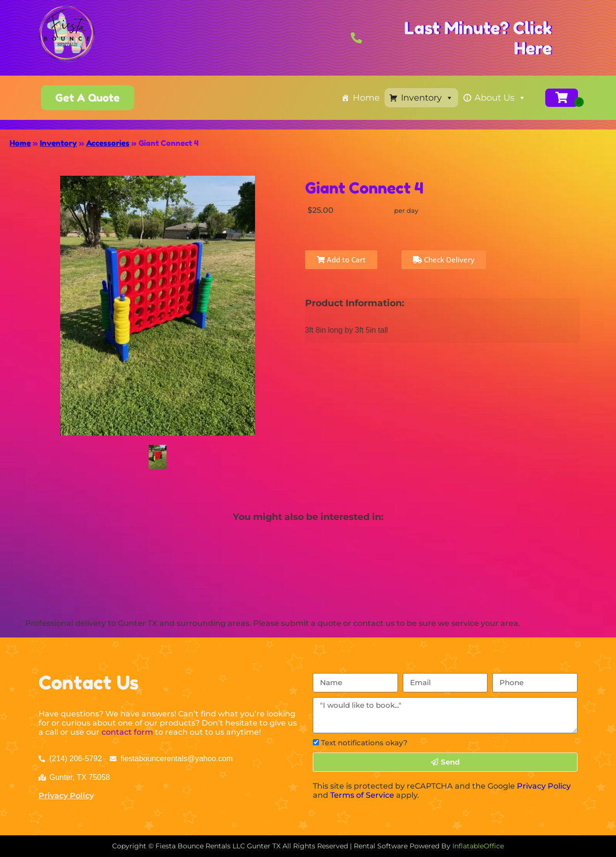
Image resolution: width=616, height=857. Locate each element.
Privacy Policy (66, 796)
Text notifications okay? (364, 743)
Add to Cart (341, 260)
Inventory (427, 98)
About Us (500, 98)
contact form (127, 732)
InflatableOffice (478, 846)
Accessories (108, 143)
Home (366, 98)
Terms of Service (362, 795)
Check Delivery (444, 260)
